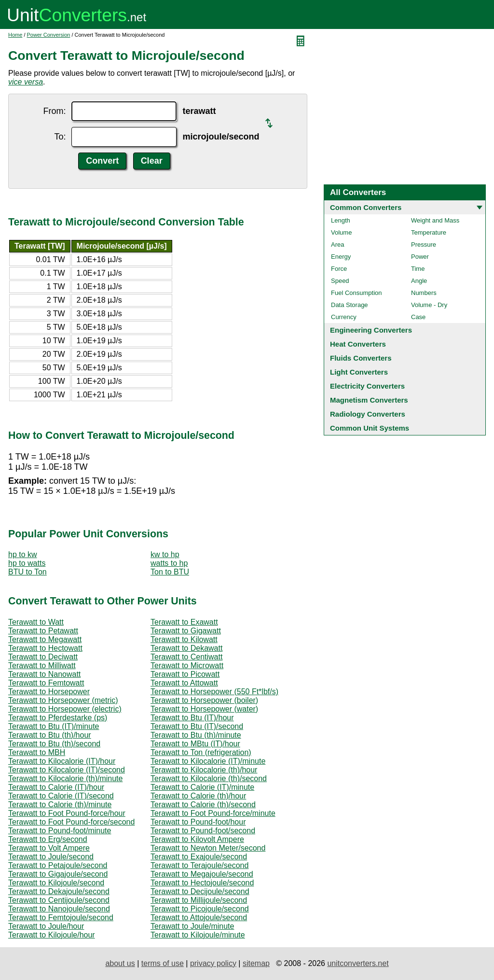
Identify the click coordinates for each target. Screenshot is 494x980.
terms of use (163, 963)
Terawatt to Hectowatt (45, 648)
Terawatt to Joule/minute (192, 926)
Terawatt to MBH (37, 752)
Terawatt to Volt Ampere (49, 848)
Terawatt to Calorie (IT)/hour (56, 787)
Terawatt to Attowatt (184, 683)
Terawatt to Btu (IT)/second (197, 726)
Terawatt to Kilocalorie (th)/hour (204, 770)
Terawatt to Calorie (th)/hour (198, 796)
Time (418, 269)
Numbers (424, 293)
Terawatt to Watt (36, 622)
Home (15, 35)
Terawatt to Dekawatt (186, 648)
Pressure (424, 245)
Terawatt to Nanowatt (44, 674)
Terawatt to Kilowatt (184, 639)
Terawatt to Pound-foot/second (203, 831)
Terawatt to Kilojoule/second (56, 883)
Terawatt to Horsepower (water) (204, 709)
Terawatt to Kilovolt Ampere (197, 839)
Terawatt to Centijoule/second (59, 900)
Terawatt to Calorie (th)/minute (60, 805)
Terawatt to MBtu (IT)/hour (195, 744)
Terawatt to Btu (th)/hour (50, 735)
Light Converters (359, 372)
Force (339, 269)
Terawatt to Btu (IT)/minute (54, 726)
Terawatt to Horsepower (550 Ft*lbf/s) (214, 692)
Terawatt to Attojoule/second (199, 917)
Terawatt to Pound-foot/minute (60, 831)
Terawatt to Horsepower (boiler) (204, 700)
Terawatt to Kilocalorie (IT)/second (67, 770)
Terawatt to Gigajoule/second (58, 874)
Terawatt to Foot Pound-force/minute (213, 813)
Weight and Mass (435, 220)
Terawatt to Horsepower (49, 692)
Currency (344, 317)
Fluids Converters (361, 358)
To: (60, 137)
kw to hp (165, 554)
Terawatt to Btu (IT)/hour (192, 718)
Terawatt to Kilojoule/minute (198, 935)
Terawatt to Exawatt (184, 622)
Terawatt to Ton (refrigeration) (201, 752)
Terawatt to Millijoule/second (199, 900)
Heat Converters (358, 344)
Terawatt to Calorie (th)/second (203, 805)
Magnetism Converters (369, 400)
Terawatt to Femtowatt (46, 683)
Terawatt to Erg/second (48, 839)
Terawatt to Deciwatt (43, 657)
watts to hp (169, 563)
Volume (341, 232)
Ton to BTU (170, 572)
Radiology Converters (368, 414)
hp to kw (23, 554)
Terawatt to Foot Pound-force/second (71, 822)
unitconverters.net (358, 963)
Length (341, 220)
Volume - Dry (429, 305)
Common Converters (366, 207)
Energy (341, 257)
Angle (419, 281)
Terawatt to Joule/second (51, 857)
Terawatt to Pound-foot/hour (198, 822)
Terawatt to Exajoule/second (199, 857)
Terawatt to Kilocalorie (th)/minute (65, 778)
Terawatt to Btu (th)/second (54, 744)
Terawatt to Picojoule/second (200, 909)
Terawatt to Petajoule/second (58, 865)
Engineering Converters (371, 330)
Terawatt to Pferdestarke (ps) (58, 718)
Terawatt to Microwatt (187, 665)
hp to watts (27, 563)
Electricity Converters (367, 386)
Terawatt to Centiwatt (186, 657)
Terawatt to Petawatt (43, 631)
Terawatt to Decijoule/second (200, 891)
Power (420, 257)
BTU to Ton (27, 572)
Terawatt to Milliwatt (42, 665)
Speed (340, 281)
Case (418, 317)
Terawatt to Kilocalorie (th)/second (209, 778)
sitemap (256, 963)
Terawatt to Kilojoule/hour (52, 935)
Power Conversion (49, 35)
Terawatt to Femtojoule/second (61, 917)
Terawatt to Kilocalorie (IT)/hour (62, 761)
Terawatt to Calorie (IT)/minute (202, 787)
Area (337, 245)
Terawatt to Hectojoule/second (202, 883)
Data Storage (350, 305)
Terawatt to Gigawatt (186, 631)
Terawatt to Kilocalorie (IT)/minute (208, 761)
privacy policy (213, 963)
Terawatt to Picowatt (185, 674)
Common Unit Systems (370, 428)
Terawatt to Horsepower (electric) (65, 709)
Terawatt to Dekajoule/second (59, 891)
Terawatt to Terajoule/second (199, 865)
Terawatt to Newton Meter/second (208, 848)
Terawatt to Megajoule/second (202, 874)
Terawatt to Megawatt (45, 639)
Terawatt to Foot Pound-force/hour (67, 813)
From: (54, 111)
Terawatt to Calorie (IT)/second (61, 796)
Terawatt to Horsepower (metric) (63, 700)
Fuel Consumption (357, 293)
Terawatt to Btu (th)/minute (196, 735)
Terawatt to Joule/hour (46, 926)
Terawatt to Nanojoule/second (59, 909)
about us (120, 963)
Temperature (429, 232)
